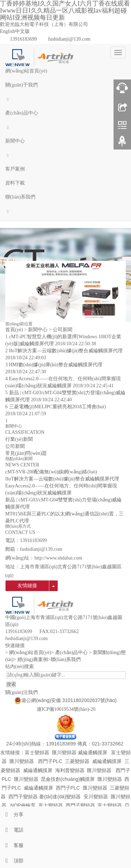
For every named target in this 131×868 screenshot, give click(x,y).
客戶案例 (15, 169)
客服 (12, 845)
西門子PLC (50, 761)
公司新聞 (63, 330)
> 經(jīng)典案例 (31, 659)
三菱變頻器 (77, 761)
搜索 (11, 684)
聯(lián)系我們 (20, 197)
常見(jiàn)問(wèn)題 (26, 453)
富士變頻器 (37, 752)
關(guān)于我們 (21, 85)
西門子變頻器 (23, 797)
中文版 (22, 31)
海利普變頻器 (70, 770)
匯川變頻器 (64, 752)
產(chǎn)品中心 (22, 113)
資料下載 (15, 183)
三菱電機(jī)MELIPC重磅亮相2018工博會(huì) (58, 407)
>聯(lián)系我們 (64, 659)
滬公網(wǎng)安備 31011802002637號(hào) (69, 700)
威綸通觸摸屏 (93, 752)
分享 (12, 815)
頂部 (12, 861)
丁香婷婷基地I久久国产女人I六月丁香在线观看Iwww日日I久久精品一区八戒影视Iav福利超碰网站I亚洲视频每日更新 (65, 11)
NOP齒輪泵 (23, 805)
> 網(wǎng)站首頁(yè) (28, 652)
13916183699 (24, 39)
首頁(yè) (14, 330)
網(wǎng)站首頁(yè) (26, 71)
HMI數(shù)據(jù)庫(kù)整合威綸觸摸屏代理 (56, 365)
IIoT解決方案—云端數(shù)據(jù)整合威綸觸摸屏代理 (66, 351)
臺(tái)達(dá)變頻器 (60, 797)
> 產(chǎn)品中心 (69, 652)
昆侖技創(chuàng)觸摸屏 (68, 779)
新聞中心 (15, 141)
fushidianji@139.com (69, 39)
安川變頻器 (96, 797)
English (8, 31)
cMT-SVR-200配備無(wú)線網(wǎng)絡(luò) (51, 472)
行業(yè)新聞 (19, 439)
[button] (65, 99)
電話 (12, 830)
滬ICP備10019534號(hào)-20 (66, 709)
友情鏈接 (27, 586)
